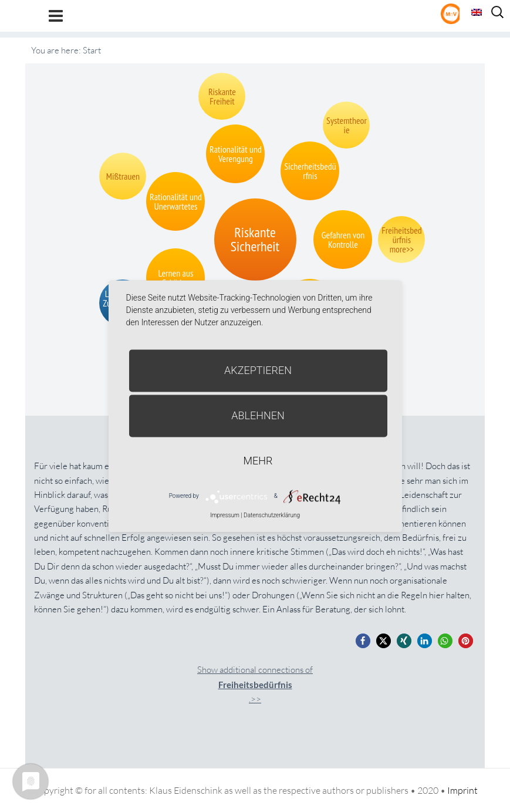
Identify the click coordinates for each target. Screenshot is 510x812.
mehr (258, 461)
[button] (363, 641)
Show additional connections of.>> (255, 684)
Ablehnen (258, 415)
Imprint (462, 790)
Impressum (225, 515)
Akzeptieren (258, 370)
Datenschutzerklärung (272, 515)
